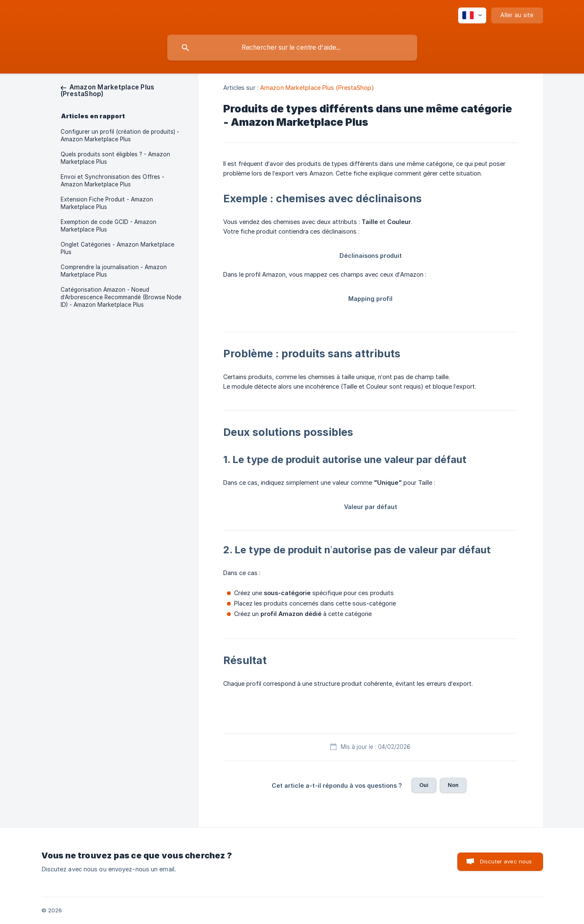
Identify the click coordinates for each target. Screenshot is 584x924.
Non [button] (453, 785)
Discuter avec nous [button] (506, 861)
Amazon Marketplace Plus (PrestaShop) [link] (317, 88)
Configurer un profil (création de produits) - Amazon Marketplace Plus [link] (120, 135)
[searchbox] (292, 48)
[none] (472, 15)
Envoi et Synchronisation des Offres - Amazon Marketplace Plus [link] (112, 181)
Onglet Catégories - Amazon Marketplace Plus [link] (117, 248)
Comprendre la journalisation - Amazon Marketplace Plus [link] (114, 271)
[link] (108, 90)
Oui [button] (424, 785)
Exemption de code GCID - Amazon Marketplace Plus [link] (108, 226)
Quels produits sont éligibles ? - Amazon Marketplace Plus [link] (115, 158)
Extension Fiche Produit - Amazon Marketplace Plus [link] (107, 203)
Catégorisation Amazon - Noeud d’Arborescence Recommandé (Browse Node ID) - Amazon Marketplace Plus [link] (121, 297)
